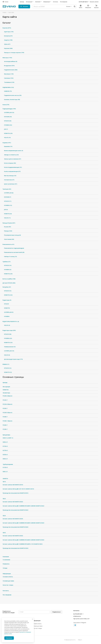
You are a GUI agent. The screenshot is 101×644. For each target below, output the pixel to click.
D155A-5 (5, 446)
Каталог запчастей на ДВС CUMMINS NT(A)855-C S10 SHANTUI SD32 (23, 544)
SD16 (4, 482)
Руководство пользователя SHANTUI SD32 (16, 548)
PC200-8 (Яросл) (7, 396)
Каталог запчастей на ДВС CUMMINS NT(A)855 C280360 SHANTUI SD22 (23, 506)
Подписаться (56, 612)
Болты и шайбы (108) (9, 279)
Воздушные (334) (9, 66)
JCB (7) (6, 129)
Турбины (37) (6, 262)
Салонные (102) (9, 78)
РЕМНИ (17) (6, 364)
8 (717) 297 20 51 (83, 2)
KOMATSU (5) (8, 372)
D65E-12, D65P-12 (8, 438)
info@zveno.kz (77, 616)
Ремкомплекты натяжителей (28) (14, 252)
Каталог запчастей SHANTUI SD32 (13, 536)
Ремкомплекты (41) (8, 244)
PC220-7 (5, 400)
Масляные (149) (9, 74)
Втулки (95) (7, 227)
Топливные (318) (9, 82)
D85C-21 (5, 472)
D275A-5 (5, 450)
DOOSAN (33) (8, 117)
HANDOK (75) (8, 91)
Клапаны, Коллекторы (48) (12, 99)
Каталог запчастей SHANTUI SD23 (13, 519)
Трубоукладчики (8, 464)
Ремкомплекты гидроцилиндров (14, 248)
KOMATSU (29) (8, 133)
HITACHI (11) (8, 201)
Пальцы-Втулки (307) (9, 223)
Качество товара (8, 585)
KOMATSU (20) (8, 274)
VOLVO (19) (7, 137)
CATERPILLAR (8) (9, 193)
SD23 (4, 516)
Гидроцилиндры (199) (9, 109)
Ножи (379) (6, 105)
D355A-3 (5, 455)
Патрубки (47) (7, 287)
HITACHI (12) (8, 368)
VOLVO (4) (7, 325)
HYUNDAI (7, 316)
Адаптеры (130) (9, 32)
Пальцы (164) (8, 231)
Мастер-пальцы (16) (10, 176)
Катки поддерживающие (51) (13, 167)
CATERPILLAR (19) (9, 351)
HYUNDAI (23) (8, 338)
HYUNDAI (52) (8, 125)
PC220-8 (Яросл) (7, 404)
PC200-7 (5, 425)
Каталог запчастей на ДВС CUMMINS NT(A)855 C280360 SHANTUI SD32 (23, 540)
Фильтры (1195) (7, 58)
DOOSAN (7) (8, 197)
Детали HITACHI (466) (9, 283)
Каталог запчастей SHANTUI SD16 (13, 485)
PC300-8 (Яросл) (7, 412)
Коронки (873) (7, 28)
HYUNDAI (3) (8, 270)
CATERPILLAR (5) (9, 312)
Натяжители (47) (9, 180)
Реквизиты (6, 564)
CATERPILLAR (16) (9, 112)
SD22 (4, 499)
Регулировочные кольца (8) (12, 235)
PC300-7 (5, 408)
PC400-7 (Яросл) (7, 421)
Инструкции (6, 387)
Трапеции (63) (7, 189)
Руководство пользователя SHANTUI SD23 (16, 527)
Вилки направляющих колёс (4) (14, 151)
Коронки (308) (8, 48)
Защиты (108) (8, 40)
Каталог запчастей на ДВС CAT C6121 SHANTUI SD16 (18, 489)
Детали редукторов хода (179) (13, 359)
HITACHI (6, 304)
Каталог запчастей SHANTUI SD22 (13, 502)
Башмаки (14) (8, 146)
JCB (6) (6, 209)
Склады (5, 568)
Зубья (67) (7, 44)
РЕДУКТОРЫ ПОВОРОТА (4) (11, 321)
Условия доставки (8, 581)
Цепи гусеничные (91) (11, 184)
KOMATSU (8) (8, 214)
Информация (7, 574)
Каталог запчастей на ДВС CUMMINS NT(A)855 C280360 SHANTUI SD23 (23, 523)
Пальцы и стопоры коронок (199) (14, 52)
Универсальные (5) (10, 347)
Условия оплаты (8, 577)
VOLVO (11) (7, 218)
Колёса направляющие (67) (12, 171)
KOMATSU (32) (8, 295)
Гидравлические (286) (11, 70)
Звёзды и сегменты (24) (11, 155)
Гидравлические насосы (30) (13, 95)
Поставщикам (7, 595)
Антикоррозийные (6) (11, 61)
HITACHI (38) (8, 334)
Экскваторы (6, 393)
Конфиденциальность (70, 640)
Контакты (6, 591)
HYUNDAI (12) (8, 205)
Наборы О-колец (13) (10, 256)
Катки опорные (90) (10, 163)
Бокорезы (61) (8, 36)
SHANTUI (5, 479)
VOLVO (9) (7, 355)
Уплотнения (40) (9, 239)
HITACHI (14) (8, 265)
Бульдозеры (6, 435)
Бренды (5, 382)
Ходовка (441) (7, 143)
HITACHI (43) (8, 121)
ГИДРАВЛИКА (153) (8, 87)
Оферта (80, 640)
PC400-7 (5, 417)
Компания (6, 557)
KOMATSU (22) (8, 342)
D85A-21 (5, 442)
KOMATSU (7, 308)
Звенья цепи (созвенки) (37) (13, 159)
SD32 (4, 533)
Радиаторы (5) (7, 300)
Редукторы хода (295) (9, 330)
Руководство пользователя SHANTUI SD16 (16, 493)
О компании (6, 560)
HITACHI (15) (8, 291)
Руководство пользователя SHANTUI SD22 (16, 510)
